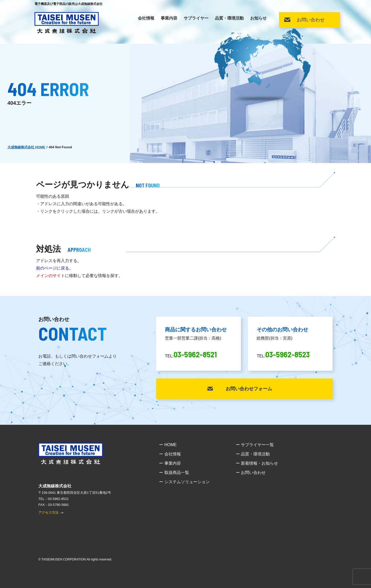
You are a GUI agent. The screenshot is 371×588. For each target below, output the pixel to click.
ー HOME (168, 445)
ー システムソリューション (184, 482)
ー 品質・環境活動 (253, 454)
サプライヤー (196, 18)
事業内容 (169, 18)
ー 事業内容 (170, 463)
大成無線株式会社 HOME (26, 147)
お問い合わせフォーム (249, 389)
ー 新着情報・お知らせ (257, 463)
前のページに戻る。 (55, 268)
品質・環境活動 (229, 18)
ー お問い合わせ (251, 473)
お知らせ (258, 18)
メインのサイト (50, 276)
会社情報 (146, 18)
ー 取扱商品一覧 (174, 473)
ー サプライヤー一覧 (255, 445)
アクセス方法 (48, 512)
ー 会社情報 (170, 454)
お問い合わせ (311, 20)
